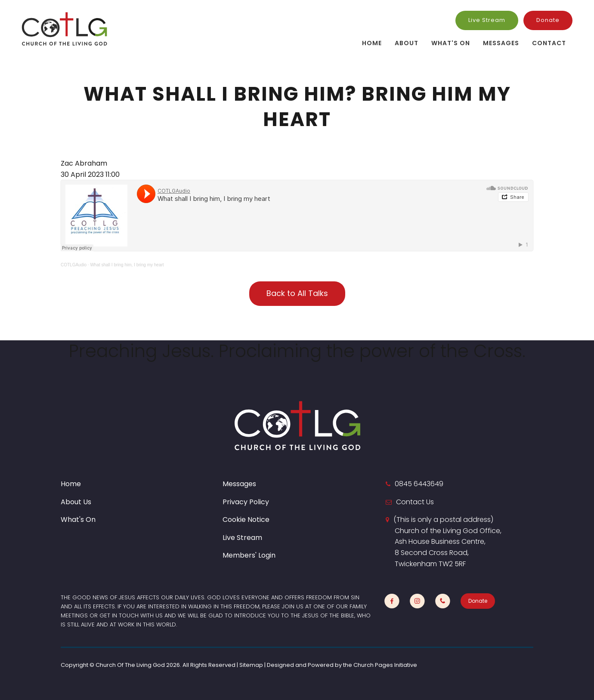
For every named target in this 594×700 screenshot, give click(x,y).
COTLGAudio (74, 265)
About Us (76, 502)
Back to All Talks (297, 293)
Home (372, 43)
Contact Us (415, 502)
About (407, 43)
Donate (548, 20)
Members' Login (249, 555)
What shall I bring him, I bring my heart (127, 265)
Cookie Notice (246, 520)
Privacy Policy (246, 502)
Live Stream (487, 20)
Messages (501, 43)
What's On (451, 43)
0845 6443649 (419, 484)
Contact (549, 43)
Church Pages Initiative (385, 665)
